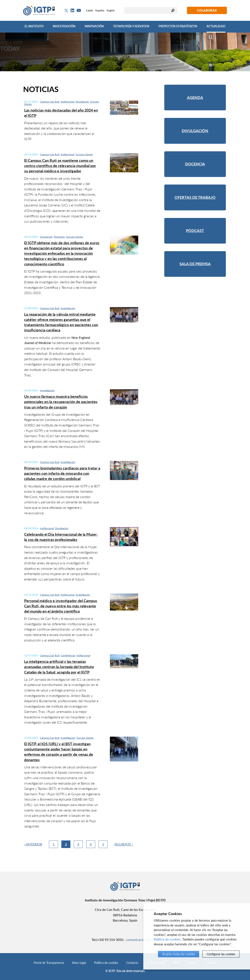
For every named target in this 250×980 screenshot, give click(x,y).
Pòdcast (195, 231)
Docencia (195, 164)
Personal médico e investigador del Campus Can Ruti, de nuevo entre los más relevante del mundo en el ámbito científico (61, 606)
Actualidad (216, 26)
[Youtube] (79, 10)
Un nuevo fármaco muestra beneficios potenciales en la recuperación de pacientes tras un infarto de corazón (61, 402)
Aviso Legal (79, 963)
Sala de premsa (195, 264)
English (111, 10)
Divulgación (82, 102)
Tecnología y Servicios (131, 26)
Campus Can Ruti (50, 102)
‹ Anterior (33, 844)
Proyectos (59, 237)
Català (89, 10)
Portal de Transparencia (49, 963)
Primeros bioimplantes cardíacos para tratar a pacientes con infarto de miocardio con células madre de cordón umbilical (62, 473)
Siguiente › (124, 844)
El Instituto (34, 26)
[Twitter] (66, 11)
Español (100, 10)
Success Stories (84, 154)
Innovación (94, 26)
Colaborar (207, 10)
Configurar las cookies (221, 954)
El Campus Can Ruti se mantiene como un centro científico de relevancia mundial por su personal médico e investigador (60, 166)
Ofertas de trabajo (195, 197)
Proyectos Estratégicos (178, 26)
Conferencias (68, 655)
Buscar (173, 10)
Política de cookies (106, 963)
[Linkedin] (72, 11)
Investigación (64, 26)
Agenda (195, 98)
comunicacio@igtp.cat (142, 940)
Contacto (132, 963)
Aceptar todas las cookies (179, 954)
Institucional (68, 102)
